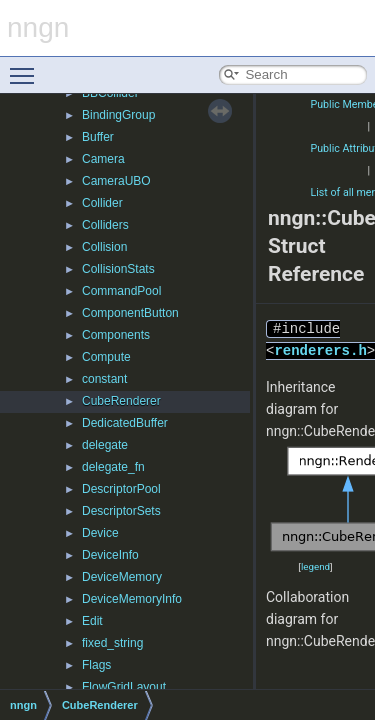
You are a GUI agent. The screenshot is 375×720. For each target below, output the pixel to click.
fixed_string (112, 643)
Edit (92, 621)
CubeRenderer (121, 401)
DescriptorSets (121, 511)
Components (116, 335)
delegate (105, 445)
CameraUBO (116, 181)
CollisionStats (118, 269)
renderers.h (320, 350)
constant (104, 379)
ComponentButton (130, 313)
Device (100, 533)
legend (315, 566)
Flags (96, 665)
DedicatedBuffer (125, 423)
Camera (103, 159)
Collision (104, 247)
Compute (106, 357)
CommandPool (121, 291)
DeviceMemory (122, 577)
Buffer (98, 137)
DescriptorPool (121, 489)
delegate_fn (113, 467)
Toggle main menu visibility (27, 67)
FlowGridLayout (124, 687)
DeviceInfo (110, 555)
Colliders (105, 225)
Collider (102, 203)
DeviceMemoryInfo (132, 599)
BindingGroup (118, 115)
